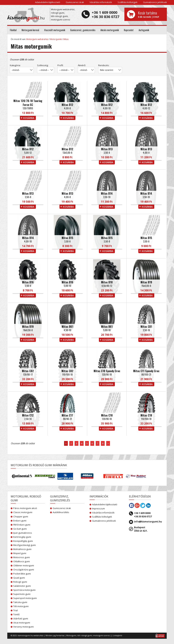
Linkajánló (118, 635)
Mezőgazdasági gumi (24, 545)
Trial (15, 610)
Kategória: (15, 65)
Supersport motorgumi (25, 598)
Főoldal (13, 30)
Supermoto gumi (22, 594)
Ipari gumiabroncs (23, 533)
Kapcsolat (129, 30)
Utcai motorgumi (22, 623)
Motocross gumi (21, 557)
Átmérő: (82, 65)
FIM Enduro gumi (22, 525)
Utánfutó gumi (21, 618)
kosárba (29, 118)
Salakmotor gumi (22, 586)
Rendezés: (104, 65)
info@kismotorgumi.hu (148, 522)
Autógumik (144, 30)
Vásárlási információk (101, 2)
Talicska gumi (20, 602)
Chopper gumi (21, 516)
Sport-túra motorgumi (24, 590)
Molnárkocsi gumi (22, 549)
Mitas (66, 39)
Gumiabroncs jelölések (155, 2)
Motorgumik (56, 39)
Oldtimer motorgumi (24, 565)
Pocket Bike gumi (22, 574)
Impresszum (98, 509)
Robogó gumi (20, 582)
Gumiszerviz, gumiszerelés (83, 30)
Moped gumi (20, 553)
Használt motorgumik (55, 30)
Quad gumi (19, 578)
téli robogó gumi (85, 635)
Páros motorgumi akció (25, 508)
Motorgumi (71, 635)
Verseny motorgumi (23, 627)
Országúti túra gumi (24, 570)
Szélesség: (43, 65)
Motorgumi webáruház (37, 39)
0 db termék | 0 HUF (151, 14)
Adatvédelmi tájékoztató (48, 2)
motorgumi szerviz (102, 635)
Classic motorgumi (23, 512)
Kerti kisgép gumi (22, 537)
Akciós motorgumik (110, 30)
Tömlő (16, 614)
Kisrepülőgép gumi (23, 541)
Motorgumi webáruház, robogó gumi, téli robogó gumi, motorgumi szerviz (63, 14)
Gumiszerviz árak (75, 2)
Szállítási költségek (128, 2)
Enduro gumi (20, 521)
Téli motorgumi (21, 606)
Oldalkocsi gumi (21, 561)
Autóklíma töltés (61, 512)
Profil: (60, 65)
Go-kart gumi (20, 529)
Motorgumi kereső (30, 30)
